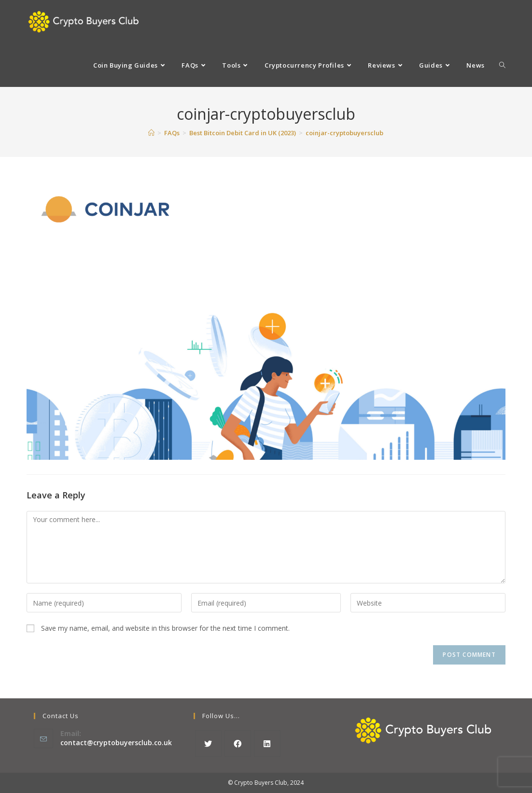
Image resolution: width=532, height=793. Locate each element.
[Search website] (502, 65)
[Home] (151, 133)
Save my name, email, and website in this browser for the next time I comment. (165, 628)
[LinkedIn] (267, 743)
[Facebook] (238, 743)
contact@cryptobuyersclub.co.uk (116, 743)
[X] (208, 743)
